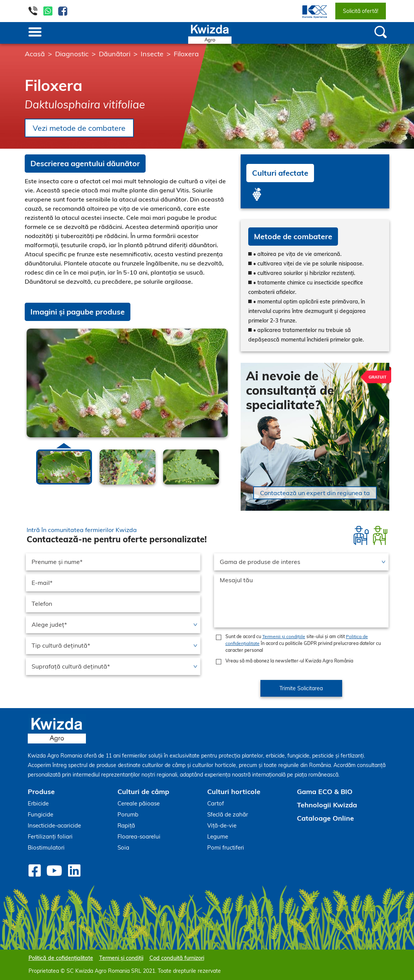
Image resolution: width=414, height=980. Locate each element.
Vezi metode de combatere (80, 128)
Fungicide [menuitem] (40, 814)
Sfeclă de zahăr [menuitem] (228, 814)
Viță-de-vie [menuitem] (222, 825)
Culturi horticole (234, 792)
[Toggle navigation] (35, 33)
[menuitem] (310, 11)
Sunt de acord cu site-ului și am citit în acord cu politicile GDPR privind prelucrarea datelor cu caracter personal (303, 643)
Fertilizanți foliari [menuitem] (50, 836)
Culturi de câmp (143, 792)
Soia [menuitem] (123, 847)
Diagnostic (72, 54)
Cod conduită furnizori (177, 958)
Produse (41, 792)
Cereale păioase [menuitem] (139, 803)
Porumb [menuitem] (128, 814)
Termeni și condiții (121, 958)
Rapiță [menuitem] (126, 825)
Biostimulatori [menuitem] (46, 847)
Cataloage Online (325, 818)
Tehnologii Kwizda (327, 805)
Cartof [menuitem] (216, 803)
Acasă (35, 54)
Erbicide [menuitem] (38, 803)
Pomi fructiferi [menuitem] (226, 847)
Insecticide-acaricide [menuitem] (54, 825)
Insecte (152, 54)
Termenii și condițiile (284, 636)
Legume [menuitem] (218, 836)
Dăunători (115, 54)
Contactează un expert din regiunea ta (315, 493)
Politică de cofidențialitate (61, 958)
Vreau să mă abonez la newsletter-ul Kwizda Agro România (289, 661)
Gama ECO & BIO (325, 792)
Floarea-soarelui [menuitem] (139, 836)
